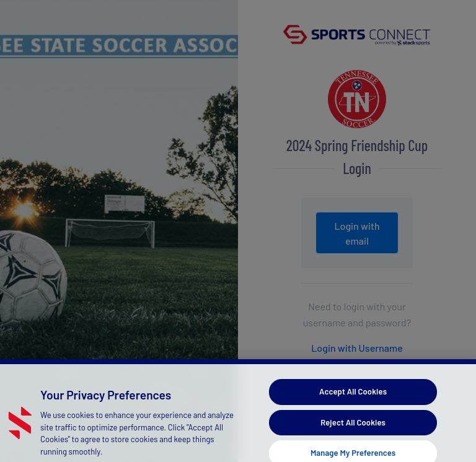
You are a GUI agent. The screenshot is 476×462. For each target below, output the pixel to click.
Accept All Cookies (353, 396)
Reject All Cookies (353, 427)
